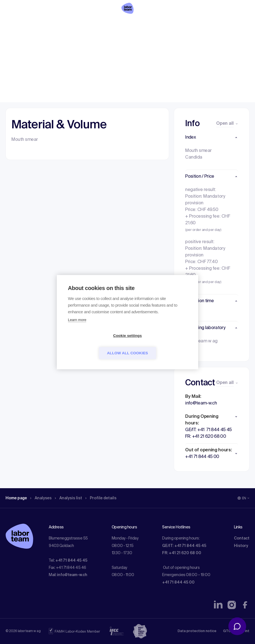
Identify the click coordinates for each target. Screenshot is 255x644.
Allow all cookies (159, 344)
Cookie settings (96, 344)
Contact (242, 538)
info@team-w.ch (72, 575)
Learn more (77, 328)
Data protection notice (197, 631)
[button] (212, 138)
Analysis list (75, 40)
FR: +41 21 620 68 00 (182, 553)
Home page (18, 40)
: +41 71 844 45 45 (71, 561)
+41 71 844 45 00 (178, 582)
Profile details (110, 40)
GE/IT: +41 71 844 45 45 (184, 546)
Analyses (45, 40)
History (241, 546)
